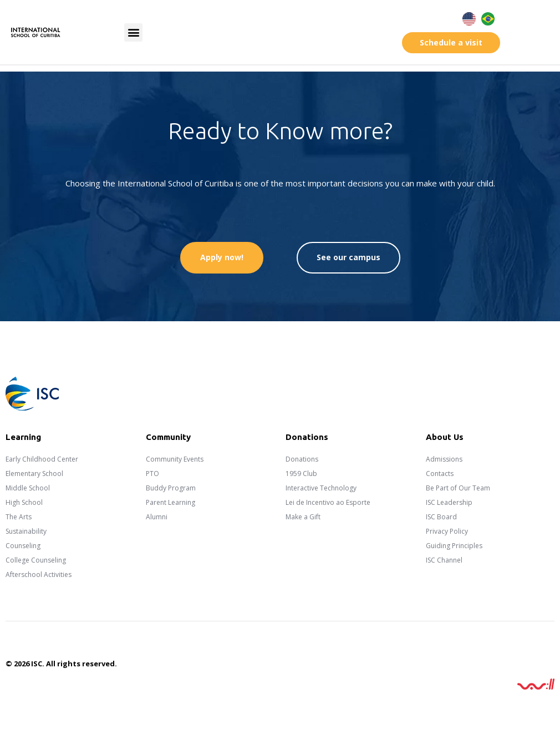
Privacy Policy (447, 531)
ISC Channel (444, 560)
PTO (152, 474)
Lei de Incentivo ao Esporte (328, 502)
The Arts (19, 517)
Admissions (444, 459)
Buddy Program (171, 488)
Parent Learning (170, 502)
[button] (133, 32)
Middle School (28, 488)
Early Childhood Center (42, 459)
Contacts (440, 474)
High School (24, 502)
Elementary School (34, 474)
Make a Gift (303, 517)
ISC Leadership (449, 502)
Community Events (175, 459)
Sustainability (26, 531)
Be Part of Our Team (458, 488)
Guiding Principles (454, 546)
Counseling (23, 546)
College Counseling (36, 560)
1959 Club (301, 474)
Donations (302, 459)
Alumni (157, 517)
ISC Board (441, 517)
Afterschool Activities (39, 574)
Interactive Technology (321, 488)
